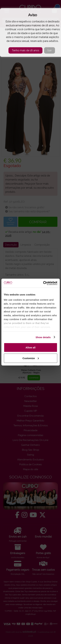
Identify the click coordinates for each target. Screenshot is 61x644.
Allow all (30, 347)
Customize (31, 358)
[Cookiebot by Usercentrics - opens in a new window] (43, 283)
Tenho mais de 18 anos (25, 50)
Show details (43, 337)
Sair (50, 50)
